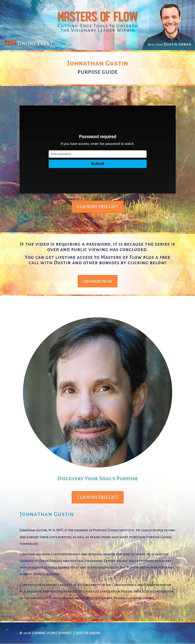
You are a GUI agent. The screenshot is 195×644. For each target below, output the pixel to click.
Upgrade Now (98, 281)
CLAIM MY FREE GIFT (98, 207)
